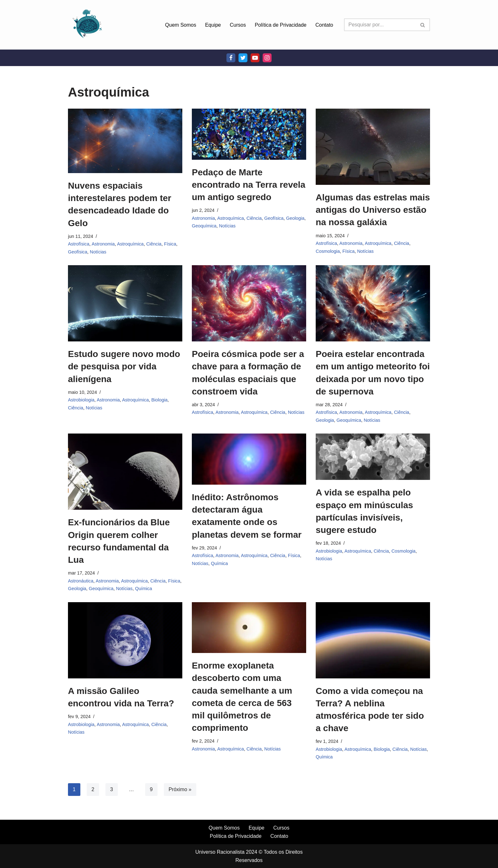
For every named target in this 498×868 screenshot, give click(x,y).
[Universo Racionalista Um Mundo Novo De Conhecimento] (87, 25)
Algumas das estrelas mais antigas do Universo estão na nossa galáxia (373, 210)
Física (170, 244)
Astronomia (103, 244)
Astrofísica (79, 244)
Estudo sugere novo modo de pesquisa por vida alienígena (124, 366)
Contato (324, 25)
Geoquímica (204, 226)
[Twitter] (243, 58)
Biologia (159, 400)
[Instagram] (267, 58)
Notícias (98, 252)
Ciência (154, 244)
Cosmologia (328, 251)
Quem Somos (181, 25)
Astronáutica (81, 581)
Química (144, 589)
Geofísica (78, 252)
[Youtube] (255, 58)
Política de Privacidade (281, 25)
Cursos (238, 25)
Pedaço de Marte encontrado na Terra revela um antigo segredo (249, 185)
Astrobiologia (81, 400)
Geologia (295, 218)
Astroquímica (130, 244)
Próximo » (180, 789)
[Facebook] (231, 58)
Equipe (213, 25)
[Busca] (380, 25)
